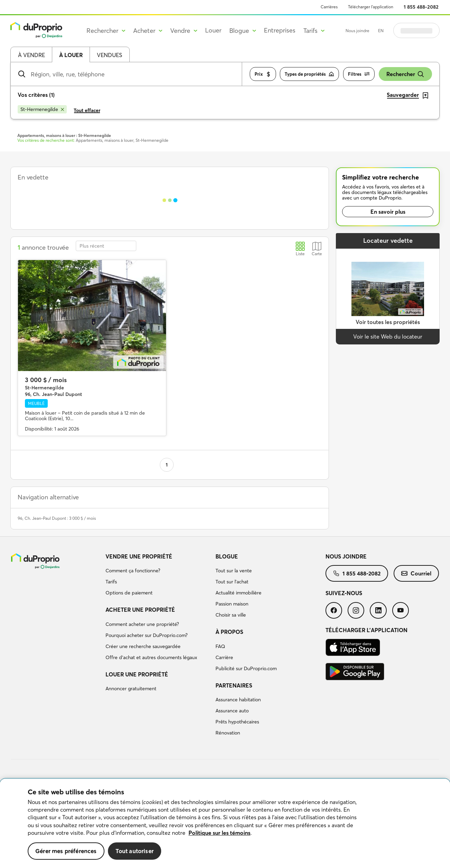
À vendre (31, 55)
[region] (225, 823)
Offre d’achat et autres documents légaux (151, 657)
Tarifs (111, 582)
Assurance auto (232, 711)
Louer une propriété (137, 674)
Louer (213, 30)
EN (381, 31)
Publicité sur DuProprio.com (246, 668)
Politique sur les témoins (219, 833)
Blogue (227, 556)
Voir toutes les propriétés (388, 322)
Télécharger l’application (371, 7)
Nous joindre (357, 31)
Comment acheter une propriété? (142, 624)
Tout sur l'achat (232, 582)
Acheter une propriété (140, 610)
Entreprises (280, 30)
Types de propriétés (309, 74)
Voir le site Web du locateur (388, 336)
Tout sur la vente (234, 571)
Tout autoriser (135, 851)
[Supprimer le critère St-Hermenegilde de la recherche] (42, 109)
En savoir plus (388, 212)
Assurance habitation (238, 700)
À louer (71, 55)
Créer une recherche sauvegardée (143, 646)
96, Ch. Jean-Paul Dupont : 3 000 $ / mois (57, 518)
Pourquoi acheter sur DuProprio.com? (146, 635)
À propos (229, 632)
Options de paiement (129, 593)
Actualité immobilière (238, 593)
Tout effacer (87, 110)
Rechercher (405, 74)
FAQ (220, 646)
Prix (263, 74)
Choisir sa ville (231, 615)
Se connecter (416, 30)
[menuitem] (158, 576)
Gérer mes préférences (66, 851)
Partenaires (234, 685)
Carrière (224, 657)
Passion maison (232, 604)
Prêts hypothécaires (237, 722)
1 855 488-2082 (421, 7)
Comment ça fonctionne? (133, 571)
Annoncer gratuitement (131, 689)
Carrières (329, 7)
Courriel (416, 573)
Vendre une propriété (139, 556)
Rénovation (228, 733)
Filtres (359, 74)
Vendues (109, 55)
